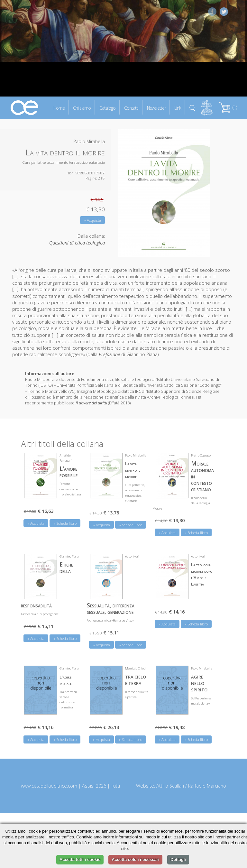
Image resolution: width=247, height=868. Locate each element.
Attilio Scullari (170, 786)
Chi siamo (82, 108)
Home (59, 108)
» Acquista (92, 220)
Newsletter (156, 108)
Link (178, 108)
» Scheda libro (65, 523)
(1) (228, 107)
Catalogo (107, 108)
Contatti (131, 108)
